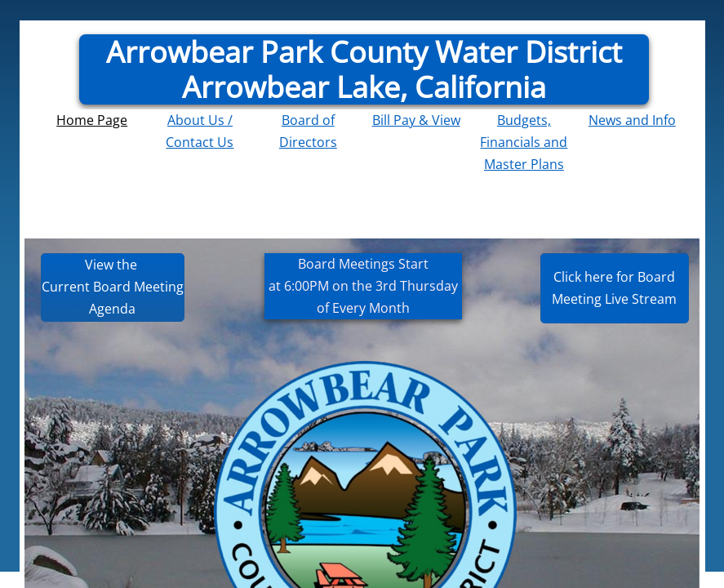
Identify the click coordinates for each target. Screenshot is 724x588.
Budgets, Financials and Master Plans (524, 142)
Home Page (92, 120)
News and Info (632, 120)
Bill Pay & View (416, 120)
